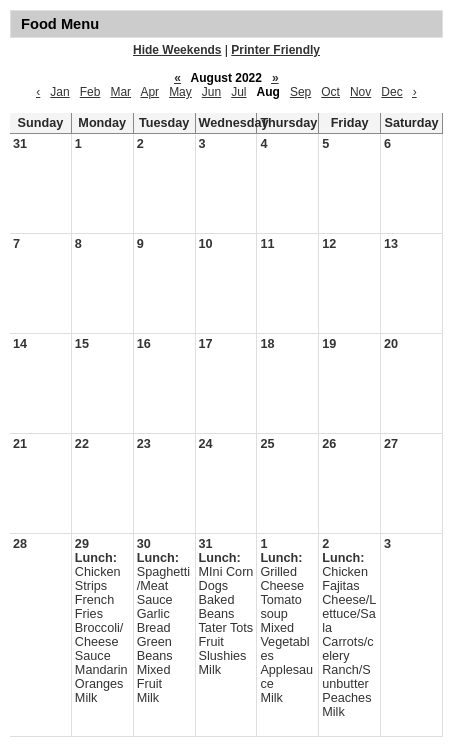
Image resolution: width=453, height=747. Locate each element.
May (180, 92)
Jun (211, 92)
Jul (238, 92)
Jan (59, 92)
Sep (300, 92)
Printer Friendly (275, 50)
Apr (149, 92)
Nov (360, 92)
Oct (330, 92)
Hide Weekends (177, 50)
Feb (90, 92)
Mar (120, 92)
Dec (391, 92)
